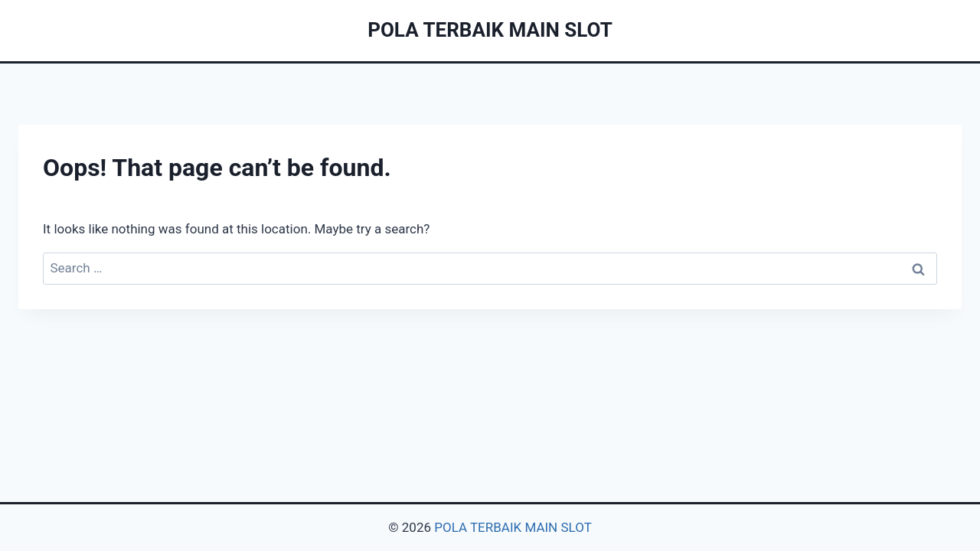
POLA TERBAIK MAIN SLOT (513, 527)
